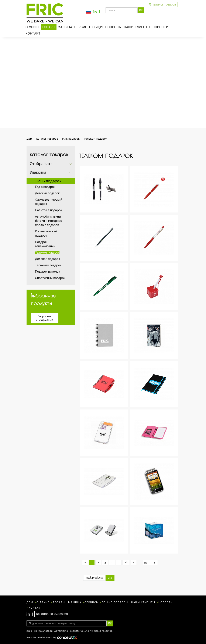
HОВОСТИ (160, 27)
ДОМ (30, 602)
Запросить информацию (45, 318)
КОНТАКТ (33, 33)
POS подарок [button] (49, 181)
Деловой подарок (47, 259)
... (119, 563)
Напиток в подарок (49, 210)
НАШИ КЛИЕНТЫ (137, 27)
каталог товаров (162, 4)
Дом (29, 139)
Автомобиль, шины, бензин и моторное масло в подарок (49, 221)
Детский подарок (47, 193)
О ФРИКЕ (33, 27)
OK (141, 10)
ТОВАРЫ (49, 27)
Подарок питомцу (48, 272)
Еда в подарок (45, 187)
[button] (89, 11)
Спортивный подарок (50, 278)
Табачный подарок (48, 265)
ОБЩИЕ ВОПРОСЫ (107, 27)
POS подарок (71, 139)
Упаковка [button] (38, 172)
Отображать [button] (41, 164)
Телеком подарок (47, 253)
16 (126, 563)
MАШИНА (65, 27)
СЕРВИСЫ (82, 27)
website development (40, 638)
